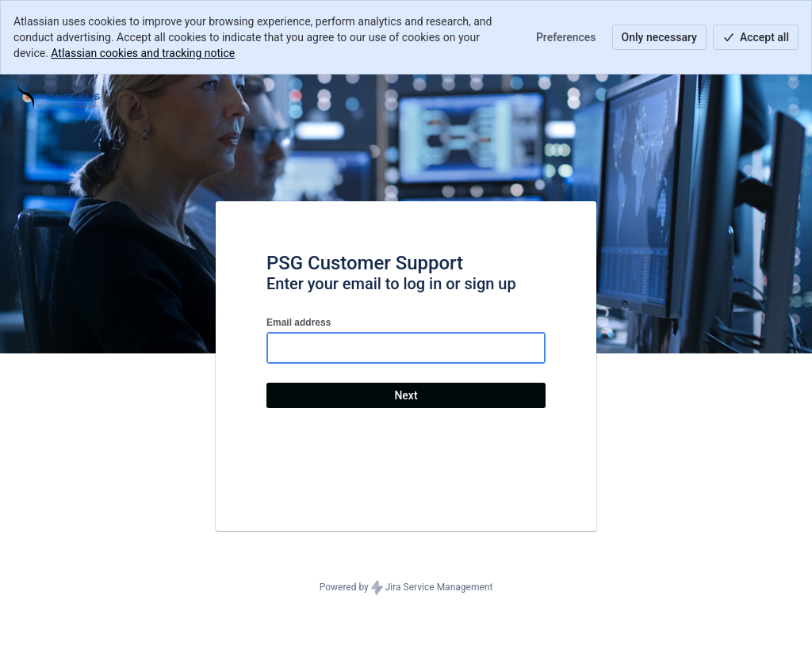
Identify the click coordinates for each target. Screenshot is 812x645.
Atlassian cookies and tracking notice (143, 53)
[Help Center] (59, 97)
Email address (299, 322)
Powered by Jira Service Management (406, 588)
